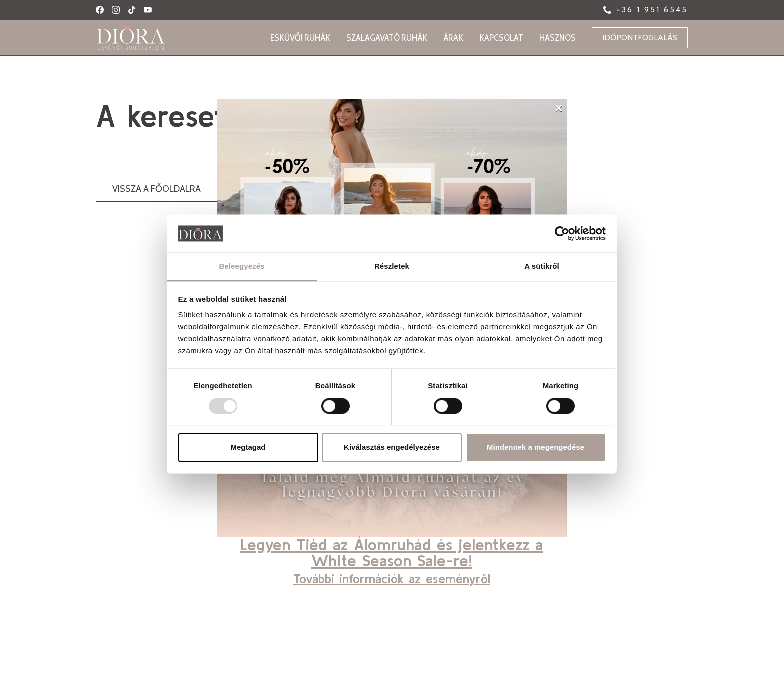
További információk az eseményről (392, 579)
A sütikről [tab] (542, 267)
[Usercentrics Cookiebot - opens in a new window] (562, 233)
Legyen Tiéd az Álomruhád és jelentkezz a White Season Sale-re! (392, 552)
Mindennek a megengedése (536, 447)
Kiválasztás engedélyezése (392, 447)
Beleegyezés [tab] (242, 267)
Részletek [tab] (392, 267)
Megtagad (248, 447)
